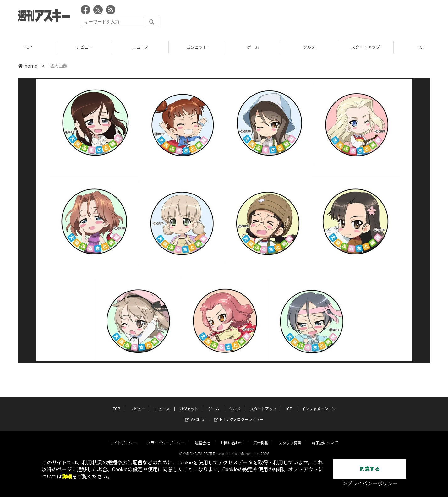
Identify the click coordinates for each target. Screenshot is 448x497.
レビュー (84, 47)
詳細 (67, 477)
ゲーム (253, 47)
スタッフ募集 (290, 437)
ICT (289, 403)
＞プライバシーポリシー (370, 484)
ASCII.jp (195, 413)
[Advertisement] (316, 17)
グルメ (309, 47)
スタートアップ (366, 47)
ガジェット (197, 47)
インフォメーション (319, 403)
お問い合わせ (232, 437)
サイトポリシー (123, 437)
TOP (28, 47)
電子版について (325, 437)
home (27, 66)
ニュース (141, 47)
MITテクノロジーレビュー (239, 413)
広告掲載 (261, 437)
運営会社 (202, 437)
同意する (370, 469)
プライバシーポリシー (166, 437)
